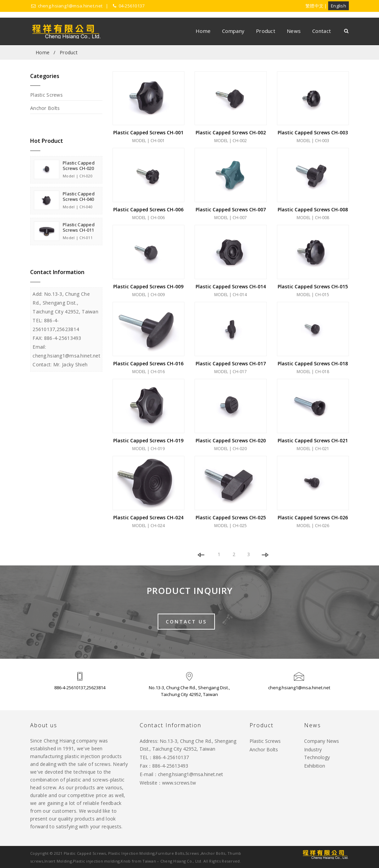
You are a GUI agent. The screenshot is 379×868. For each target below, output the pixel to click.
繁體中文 (314, 6)
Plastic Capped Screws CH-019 (148, 440)
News (294, 31)
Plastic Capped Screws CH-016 (148, 363)
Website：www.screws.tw (168, 783)
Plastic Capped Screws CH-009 (148, 286)
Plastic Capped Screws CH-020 (79, 166)
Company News (322, 741)
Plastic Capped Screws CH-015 (313, 286)
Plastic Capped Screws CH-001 (148, 132)
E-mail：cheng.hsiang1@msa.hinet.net (181, 774)
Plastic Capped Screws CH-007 (231, 209)
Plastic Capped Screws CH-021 (313, 440)
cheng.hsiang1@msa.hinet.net (299, 688)
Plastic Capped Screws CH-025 (231, 517)
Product (266, 31)
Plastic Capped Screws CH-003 (313, 132)
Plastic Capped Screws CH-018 (313, 363)
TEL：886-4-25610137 (164, 757)
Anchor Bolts (45, 108)
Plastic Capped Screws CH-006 (148, 209)
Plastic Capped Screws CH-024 (148, 517)
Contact (322, 31)
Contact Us (186, 622)
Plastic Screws (46, 95)
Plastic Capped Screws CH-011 (79, 227)
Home (203, 31)
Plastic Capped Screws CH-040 (79, 196)
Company (233, 31)
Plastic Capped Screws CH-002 (231, 132)
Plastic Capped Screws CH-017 (231, 363)
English (338, 6)
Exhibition (315, 766)
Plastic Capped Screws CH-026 (313, 517)
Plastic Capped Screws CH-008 (313, 209)
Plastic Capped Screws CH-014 (231, 286)
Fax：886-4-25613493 (164, 766)
